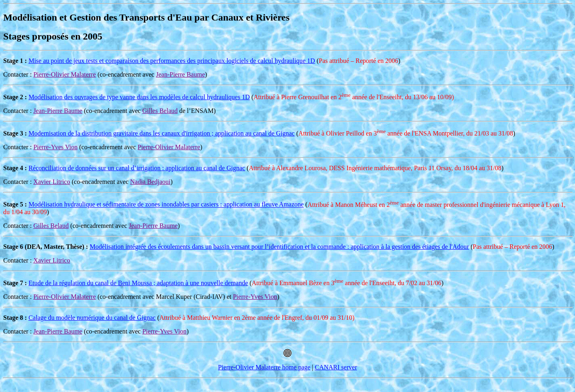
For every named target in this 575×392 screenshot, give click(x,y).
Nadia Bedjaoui (151, 182)
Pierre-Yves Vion (56, 147)
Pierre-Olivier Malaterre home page (264, 367)
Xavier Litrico (52, 182)
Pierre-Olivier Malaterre (65, 74)
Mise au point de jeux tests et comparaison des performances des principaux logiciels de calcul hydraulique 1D (172, 61)
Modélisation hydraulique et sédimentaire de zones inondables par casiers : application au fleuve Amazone (166, 205)
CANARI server (336, 367)
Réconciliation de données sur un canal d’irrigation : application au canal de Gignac (137, 168)
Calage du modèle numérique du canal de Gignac (92, 318)
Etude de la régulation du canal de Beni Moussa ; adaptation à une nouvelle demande (138, 283)
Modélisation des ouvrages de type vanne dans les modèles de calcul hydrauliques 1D (139, 97)
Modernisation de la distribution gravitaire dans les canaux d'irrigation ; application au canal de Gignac (162, 133)
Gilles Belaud (160, 111)
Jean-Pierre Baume (180, 74)
